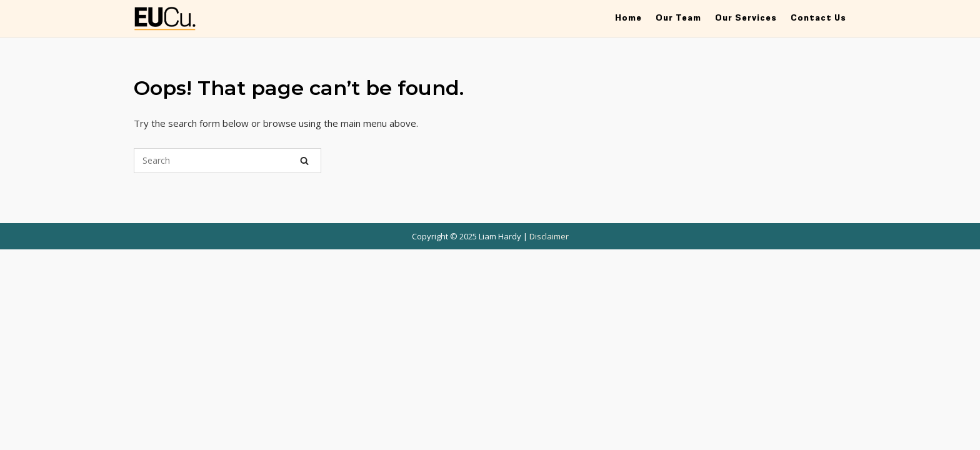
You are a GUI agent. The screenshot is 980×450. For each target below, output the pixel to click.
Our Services (746, 18)
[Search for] (227, 161)
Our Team (678, 18)
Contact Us (818, 18)
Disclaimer (549, 236)
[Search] (304, 161)
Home (628, 18)
